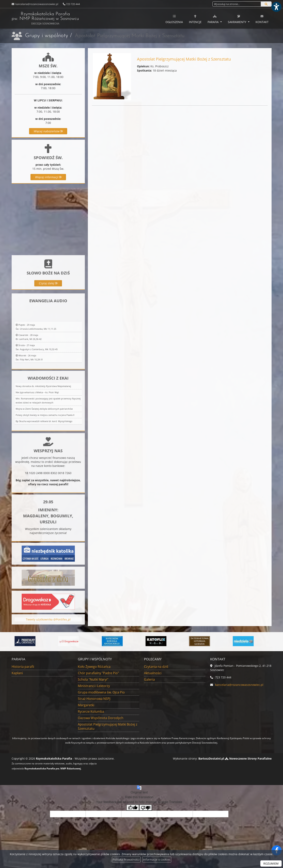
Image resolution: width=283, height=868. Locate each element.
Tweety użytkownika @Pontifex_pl (48, 628)
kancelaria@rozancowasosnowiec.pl (37, 4)
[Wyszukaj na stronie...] (237, 4)
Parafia (214, 19)
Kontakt (262, 19)
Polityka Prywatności (126, 859)
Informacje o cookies (157, 859)
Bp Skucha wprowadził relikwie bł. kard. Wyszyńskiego (44, 470)
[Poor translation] (146, 808)
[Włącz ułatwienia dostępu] (276, 7)
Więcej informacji (48, 177)
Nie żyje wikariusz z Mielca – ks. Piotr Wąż (37, 441)
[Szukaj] (266, 4)
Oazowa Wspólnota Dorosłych (101, 718)
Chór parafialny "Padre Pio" (98, 673)
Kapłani (17, 673)
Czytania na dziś (156, 667)
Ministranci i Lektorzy (94, 686)
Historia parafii (23, 667)
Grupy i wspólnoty (47, 36)
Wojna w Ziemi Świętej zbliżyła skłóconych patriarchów (44, 457)
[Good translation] (133, 808)
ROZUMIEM (271, 863)
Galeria (149, 679)
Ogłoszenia (174, 19)
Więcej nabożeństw (48, 131)
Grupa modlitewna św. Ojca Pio (101, 692)
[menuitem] (174, 18)
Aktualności (153, 673)
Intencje (195, 19)
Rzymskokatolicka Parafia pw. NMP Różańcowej (45, 19)
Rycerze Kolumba (91, 711)
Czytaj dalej (48, 311)
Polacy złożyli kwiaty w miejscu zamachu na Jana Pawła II (45, 464)
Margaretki (86, 705)
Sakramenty (237, 19)
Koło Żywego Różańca (94, 667)
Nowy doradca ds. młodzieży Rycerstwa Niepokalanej (43, 435)
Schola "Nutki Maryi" (93, 679)
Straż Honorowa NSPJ (94, 699)
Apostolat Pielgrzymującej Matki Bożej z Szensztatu (108, 726)
